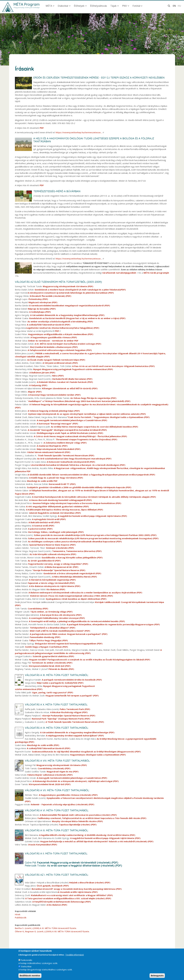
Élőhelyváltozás (99, 6)
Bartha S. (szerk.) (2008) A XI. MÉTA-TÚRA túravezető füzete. (46, 928)
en (174, 6)
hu (179, 6)
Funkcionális (27, 960)
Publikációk (21, 917)
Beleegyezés (157, 976)
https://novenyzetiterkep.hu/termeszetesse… (80, 132)
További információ (75, 955)
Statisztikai (26, 966)
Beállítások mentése (30, 976)
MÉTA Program (27, 4)
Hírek (18, 914)
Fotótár (138, 6)
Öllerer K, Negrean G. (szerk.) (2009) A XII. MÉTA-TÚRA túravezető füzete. (52, 931)
